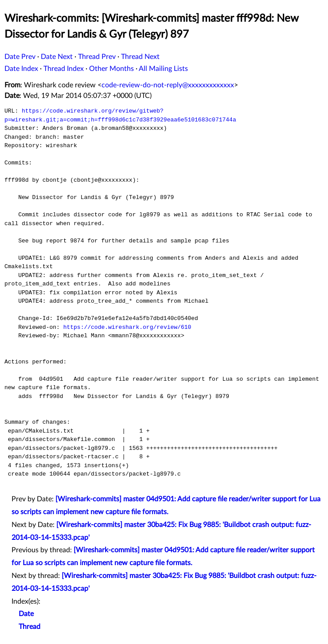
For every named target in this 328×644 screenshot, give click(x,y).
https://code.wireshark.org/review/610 (127, 327)
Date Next (57, 57)
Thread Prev (97, 57)
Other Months (111, 69)
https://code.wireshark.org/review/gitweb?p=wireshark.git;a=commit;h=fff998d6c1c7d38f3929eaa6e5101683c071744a (120, 115)
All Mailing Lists (163, 69)
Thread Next (140, 57)
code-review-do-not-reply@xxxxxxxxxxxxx (168, 85)
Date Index (21, 69)
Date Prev (20, 57)
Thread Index (64, 69)
